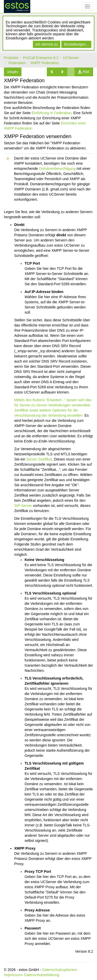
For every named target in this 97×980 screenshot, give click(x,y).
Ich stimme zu (47, 44)
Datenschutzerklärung (42, 975)
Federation (17, 63)
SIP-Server (23, 506)
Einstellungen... (76, 44)
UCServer (71, 58)
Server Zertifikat (39, 459)
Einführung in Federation (51, 113)
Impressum (13, 975)
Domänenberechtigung (57, 169)
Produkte (11, 58)
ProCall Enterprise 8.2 (41, 58)
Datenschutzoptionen (59, 970)
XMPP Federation (45, 63)
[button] (52, 72)
